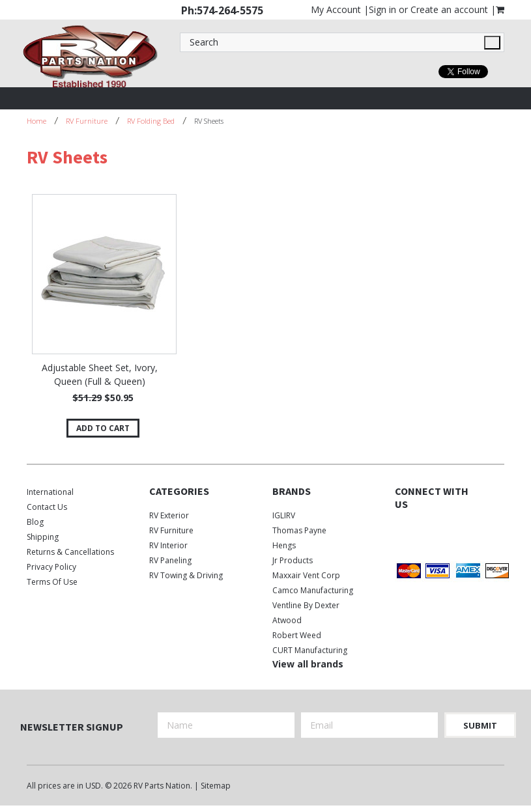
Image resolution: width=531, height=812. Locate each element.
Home (36, 121)
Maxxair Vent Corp (306, 575)
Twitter (426, 531)
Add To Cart (103, 428)
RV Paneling (170, 560)
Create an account (449, 9)
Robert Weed (297, 635)
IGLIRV (284, 515)
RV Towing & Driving (186, 575)
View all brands (308, 664)
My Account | (340, 9)
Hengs (284, 545)
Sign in (382, 9)
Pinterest (403, 551)
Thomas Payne (299, 530)
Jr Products (293, 560)
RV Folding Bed (151, 121)
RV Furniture (87, 121)
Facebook (403, 531)
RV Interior (168, 545)
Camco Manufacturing (313, 590)
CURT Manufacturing (310, 650)
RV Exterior (169, 515)
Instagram (449, 531)
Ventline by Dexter (306, 605)
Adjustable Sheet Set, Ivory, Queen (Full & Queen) (100, 374)
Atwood (287, 620)
